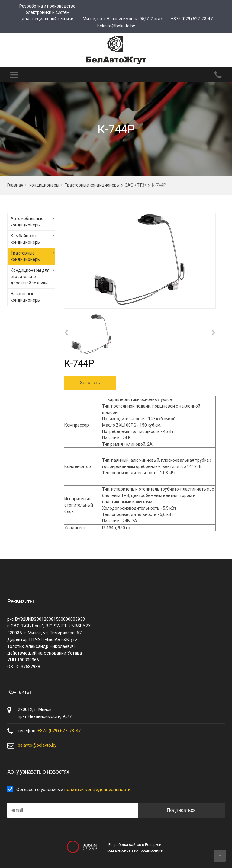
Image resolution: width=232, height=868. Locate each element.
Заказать (90, 383)
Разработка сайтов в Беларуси (135, 845)
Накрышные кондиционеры (26, 297)
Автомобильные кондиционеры (27, 222)
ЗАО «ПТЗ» (136, 185)
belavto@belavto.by (116, 26)
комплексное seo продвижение (135, 850)
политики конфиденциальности (97, 790)
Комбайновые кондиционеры (26, 239)
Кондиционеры (44, 185)
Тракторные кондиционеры (92, 185)
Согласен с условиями (73, 790)
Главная (15, 185)
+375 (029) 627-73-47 (192, 19)
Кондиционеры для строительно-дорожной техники (30, 277)
